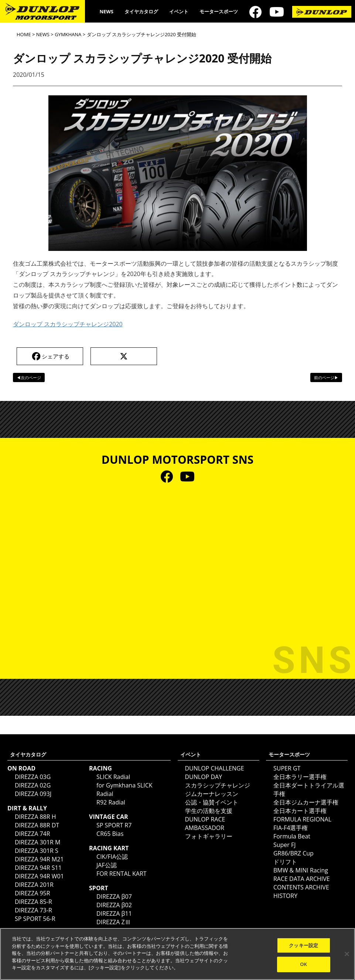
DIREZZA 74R (33, 834)
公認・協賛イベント (212, 802)
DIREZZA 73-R (33, 910)
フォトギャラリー (209, 836)
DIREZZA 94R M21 (39, 859)
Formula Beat (292, 836)
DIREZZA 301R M (37, 842)
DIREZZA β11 (114, 913)
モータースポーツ (219, 11)
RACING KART (109, 848)
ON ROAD (21, 768)
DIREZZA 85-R (33, 902)
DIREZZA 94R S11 (38, 868)
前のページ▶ (326, 377)
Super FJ (285, 845)
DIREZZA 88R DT (37, 825)
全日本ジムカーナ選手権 (306, 802)
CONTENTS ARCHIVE (301, 887)
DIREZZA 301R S (37, 851)
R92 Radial (111, 802)
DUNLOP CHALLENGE (215, 768)
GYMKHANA (68, 34)
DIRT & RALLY (27, 808)
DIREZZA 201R (34, 885)
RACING (100, 768)
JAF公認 (107, 865)
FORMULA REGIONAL (302, 819)
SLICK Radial (113, 777)
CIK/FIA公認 (112, 857)
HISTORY (285, 896)
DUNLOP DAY (204, 777)
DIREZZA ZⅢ (114, 922)
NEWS (106, 11)
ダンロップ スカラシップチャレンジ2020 (68, 324)
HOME (24, 34)
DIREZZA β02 (114, 905)
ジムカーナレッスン (212, 794)
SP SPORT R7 (114, 825)
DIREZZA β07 (114, 896)
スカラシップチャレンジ (218, 785)
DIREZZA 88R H (35, 817)
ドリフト (285, 862)
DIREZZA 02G (33, 785)
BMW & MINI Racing (301, 870)
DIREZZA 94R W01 (39, 876)
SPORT (98, 888)
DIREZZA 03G (33, 777)
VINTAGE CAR (109, 817)
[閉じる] (347, 954)
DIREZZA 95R (33, 893)
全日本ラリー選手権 (300, 777)
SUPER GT (287, 768)
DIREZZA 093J (33, 794)
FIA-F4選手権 (291, 828)
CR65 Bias (110, 834)
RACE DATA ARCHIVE (302, 879)
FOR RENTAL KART (122, 874)
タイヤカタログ (141, 11)
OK (303, 964)
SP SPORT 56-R (35, 919)
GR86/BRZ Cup (293, 853)
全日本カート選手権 (300, 811)
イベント (179, 11)
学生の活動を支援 (209, 811)
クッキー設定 (303, 945)
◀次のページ (29, 377)
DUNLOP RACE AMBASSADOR (205, 824)
